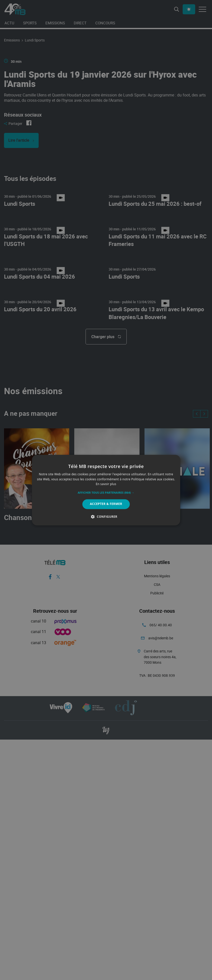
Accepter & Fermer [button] (106, 504)
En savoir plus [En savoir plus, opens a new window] (106, 484)
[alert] (106, 490)
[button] (106, 493)
